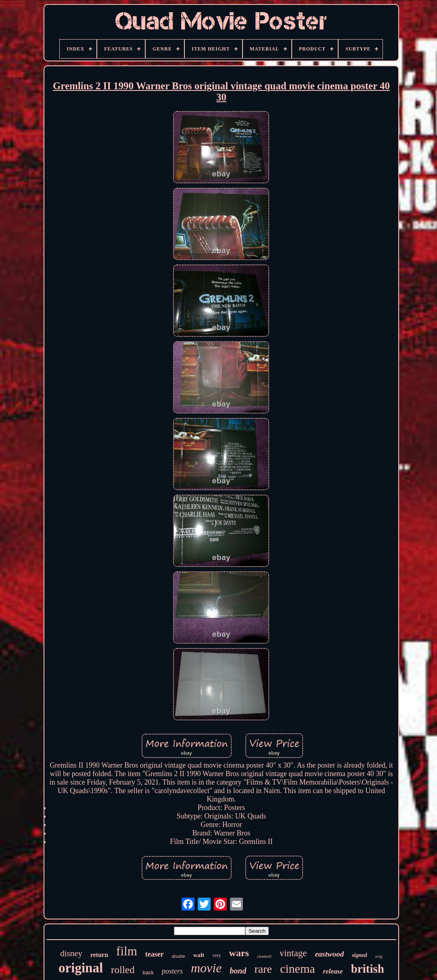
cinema (298, 968)
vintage (293, 953)
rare (263, 969)
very (216, 955)
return (99, 955)
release (333, 971)
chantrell (264, 956)
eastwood (329, 954)
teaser (155, 954)
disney (71, 953)
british (368, 969)
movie (206, 968)
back (148, 973)
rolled (123, 970)
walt (199, 955)
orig (379, 956)
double (179, 956)
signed (359, 955)
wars (239, 953)
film (127, 951)
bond (238, 971)
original (81, 968)
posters (172, 971)
